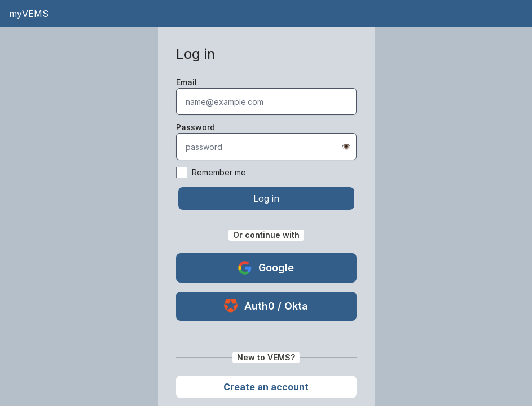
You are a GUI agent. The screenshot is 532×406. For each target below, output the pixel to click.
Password (195, 127)
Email (186, 82)
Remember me (211, 173)
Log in (266, 198)
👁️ (346, 146)
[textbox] (266, 101)
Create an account (266, 387)
